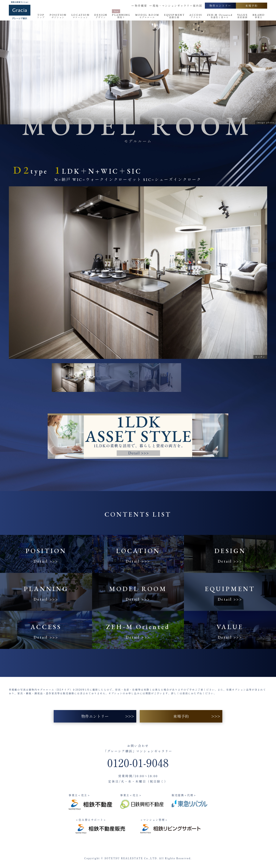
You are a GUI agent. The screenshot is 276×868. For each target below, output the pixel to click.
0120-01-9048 (138, 769)
